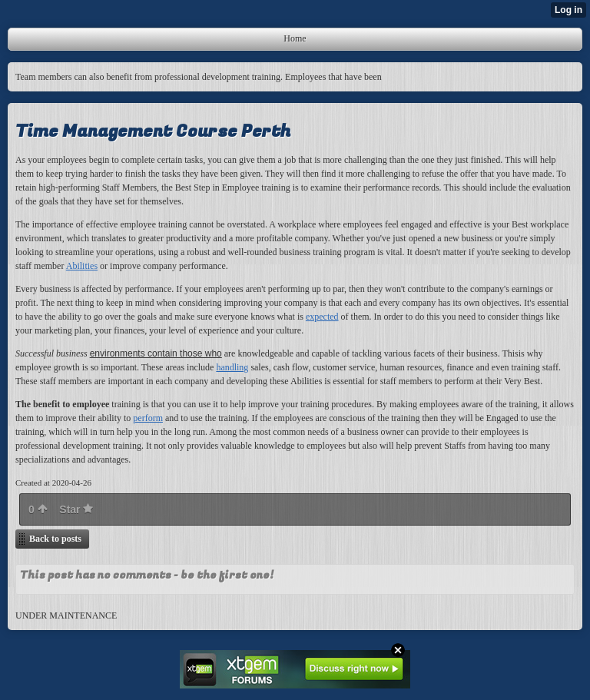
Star (76, 509)
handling (232, 367)
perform (148, 418)
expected (322, 317)
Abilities (82, 266)
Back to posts (55, 539)
